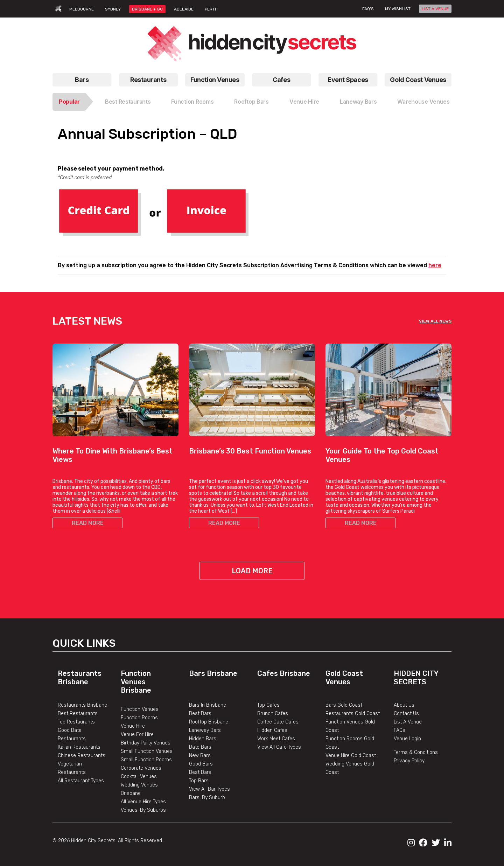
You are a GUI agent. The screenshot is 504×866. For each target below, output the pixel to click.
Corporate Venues (141, 768)
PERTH (211, 9)
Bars (82, 80)
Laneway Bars (358, 102)
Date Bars (200, 747)
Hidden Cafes (272, 730)
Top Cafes (268, 705)
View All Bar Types (209, 789)
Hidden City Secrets (416, 678)
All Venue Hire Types (143, 802)
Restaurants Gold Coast (353, 713)
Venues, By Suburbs (143, 810)
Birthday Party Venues (146, 743)
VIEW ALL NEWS (435, 321)
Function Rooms (192, 102)
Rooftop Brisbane (209, 722)
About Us (404, 705)
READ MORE (88, 523)
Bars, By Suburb (207, 798)
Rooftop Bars (251, 102)
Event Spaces (348, 80)
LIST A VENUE (435, 9)
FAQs (400, 730)
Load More (252, 571)
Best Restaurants (128, 102)
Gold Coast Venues (418, 80)
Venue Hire (304, 102)
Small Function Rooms (146, 760)
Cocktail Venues (139, 777)
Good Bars (201, 764)
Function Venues (215, 80)
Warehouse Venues (423, 102)
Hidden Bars (203, 739)
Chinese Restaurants (82, 756)
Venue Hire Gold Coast (351, 756)
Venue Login (407, 739)
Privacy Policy (409, 761)
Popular (69, 102)
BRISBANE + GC (147, 9)
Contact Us (406, 713)
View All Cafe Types (279, 747)
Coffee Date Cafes (278, 722)
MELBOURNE (82, 9)
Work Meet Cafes (276, 739)
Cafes (281, 80)
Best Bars (200, 713)
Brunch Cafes (273, 713)
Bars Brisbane (213, 673)
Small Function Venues (147, 751)
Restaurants (148, 80)
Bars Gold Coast (344, 705)
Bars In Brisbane (208, 705)
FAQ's (368, 9)
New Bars (200, 756)
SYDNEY (113, 9)
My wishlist (398, 9)
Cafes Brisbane (284, 673)
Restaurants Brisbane (80, 678)
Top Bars (199, 781)
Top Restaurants (76, 722)
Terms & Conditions (416, 752)
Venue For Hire (137, 735)
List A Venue (408, 722)
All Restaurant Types (81, 781)
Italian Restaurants (79, 747)
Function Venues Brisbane (136, 682)
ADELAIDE (184, 9)
